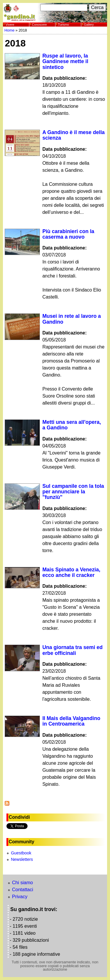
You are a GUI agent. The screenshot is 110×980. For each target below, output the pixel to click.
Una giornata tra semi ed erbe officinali (72, 650)
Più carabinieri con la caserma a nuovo (68, 234)
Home (9, 30)
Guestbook (21, 853)
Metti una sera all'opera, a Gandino (72, 425)
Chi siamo (22, 883)
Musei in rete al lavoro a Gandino (71, 319)
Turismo (64, 25)
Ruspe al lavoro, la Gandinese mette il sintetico (65, 61)
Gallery (89, 25)
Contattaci (23, 890)
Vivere (10, 25)
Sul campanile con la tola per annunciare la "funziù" (73, 492)
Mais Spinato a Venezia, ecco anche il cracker (71, 572)
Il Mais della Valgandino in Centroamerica (71, 721)
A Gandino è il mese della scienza (73, 135)
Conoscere (39, 25)
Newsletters (22, 859)
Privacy (20, 897)
